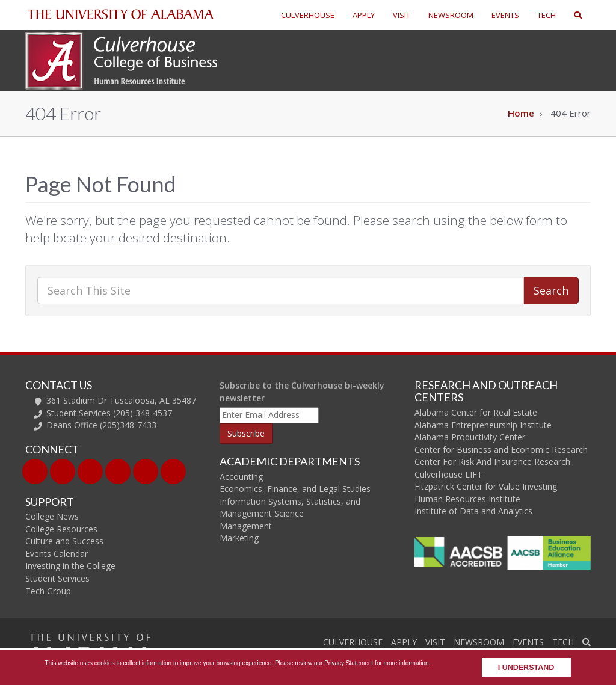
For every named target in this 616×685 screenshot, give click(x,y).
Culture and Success (64, 541)
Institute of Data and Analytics (473, 511)
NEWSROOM (451, 15)
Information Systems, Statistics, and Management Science (290, 508)
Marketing (239, 538)
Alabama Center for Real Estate (476, 412)
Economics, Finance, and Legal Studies (295, 489)
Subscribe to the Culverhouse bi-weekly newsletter (302, 392)
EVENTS (505, 15)
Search (551, 290)
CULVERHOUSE (308, 15)
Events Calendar (57, 554)
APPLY (364, 15)
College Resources (61, 529)
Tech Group (48, 591)
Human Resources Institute (467, 499)
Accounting (241, 477)
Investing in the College (70, 566)
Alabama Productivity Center (470, 437)
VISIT (402, 15)
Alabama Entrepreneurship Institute (483, 425)
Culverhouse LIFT (448, 474)
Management (246, 526)
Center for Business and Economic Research (501, 450)
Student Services (57, 578)
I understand (526, 668)
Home (521, 113)
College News (52, 516)
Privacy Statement (349, 663)
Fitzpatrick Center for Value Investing (486, 486)
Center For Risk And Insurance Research (492, 462)
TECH (547, 15)
